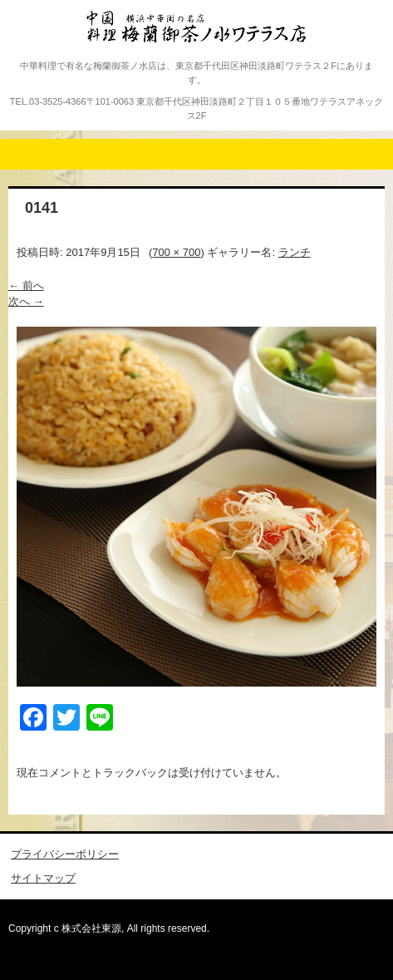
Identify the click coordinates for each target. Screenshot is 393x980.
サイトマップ (43, 878)
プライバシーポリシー (65, 854)
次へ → (26, 301)
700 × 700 (176, 252)
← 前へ (26, 286)
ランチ (295, 252)
